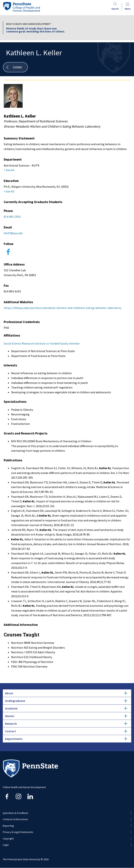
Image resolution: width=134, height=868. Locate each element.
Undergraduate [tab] (66, 701)
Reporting (8, 826)
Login (6, 845)
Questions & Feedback (15, 813)
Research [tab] (66, 724)
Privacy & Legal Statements (18, 832)
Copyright (8, 839)
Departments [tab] (66, 739)
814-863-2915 (12, 217)
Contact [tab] (66, 731)
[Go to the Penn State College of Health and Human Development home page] (21, 7)
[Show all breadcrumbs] (15, 67)
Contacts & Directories (15, 819)
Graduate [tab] (66, 708)
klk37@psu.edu (13, 233)
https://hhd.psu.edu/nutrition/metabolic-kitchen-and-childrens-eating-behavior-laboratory (63, 308)
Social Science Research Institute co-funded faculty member (42, 343)
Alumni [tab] (66, 716)
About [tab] (66, 693)
